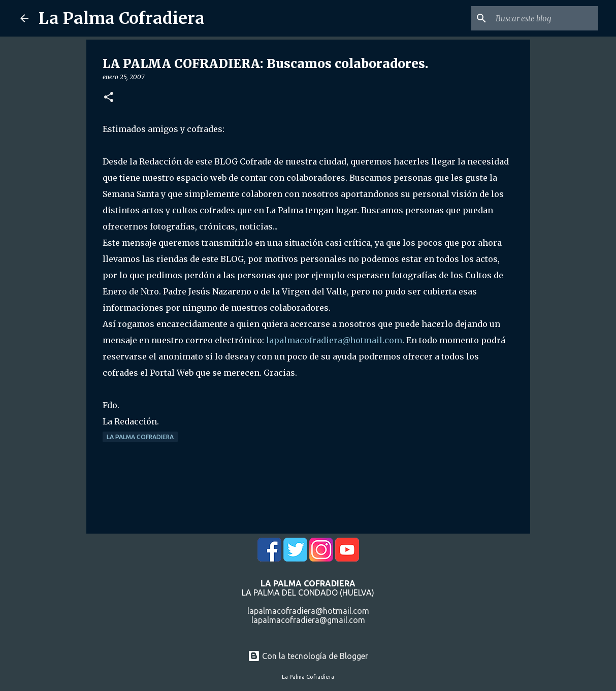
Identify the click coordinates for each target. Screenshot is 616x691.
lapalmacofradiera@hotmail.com (334, 340)
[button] (109, 98)
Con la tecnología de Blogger (308, 656)
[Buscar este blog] (545, 18)
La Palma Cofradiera (122, 18)
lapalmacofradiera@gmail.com (308, 620)
